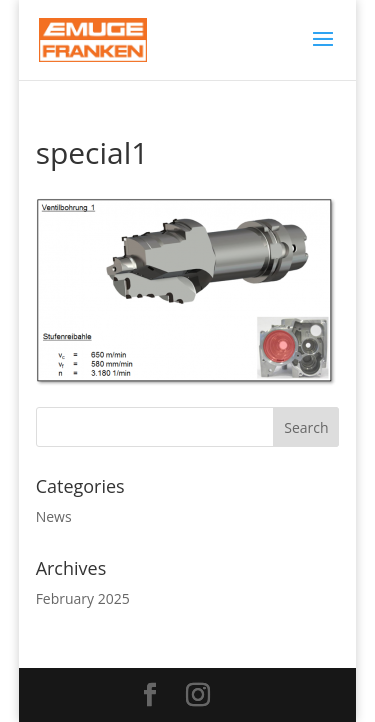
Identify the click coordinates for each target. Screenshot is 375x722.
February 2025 (83, 598)
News (54, 516)
